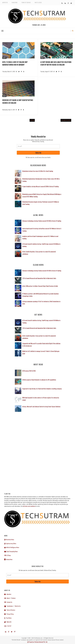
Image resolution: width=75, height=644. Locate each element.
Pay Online (8, 618)
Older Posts (66, 120)
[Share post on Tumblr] (24, 72)
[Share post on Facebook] (17, 72)
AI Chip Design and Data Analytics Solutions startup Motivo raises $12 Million (56, 63)
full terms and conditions (29, 506)
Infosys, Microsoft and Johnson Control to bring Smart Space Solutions (41, 406)
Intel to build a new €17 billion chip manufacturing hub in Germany (15, 63)
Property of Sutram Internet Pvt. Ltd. (37, 642)
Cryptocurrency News (10, 543)
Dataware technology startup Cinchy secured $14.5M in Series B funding (42, 221)
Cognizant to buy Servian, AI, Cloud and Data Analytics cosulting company (42, 389)
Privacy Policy (9, 614)
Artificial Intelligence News (12, 547)
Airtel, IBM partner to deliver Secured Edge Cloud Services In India (40, 286)
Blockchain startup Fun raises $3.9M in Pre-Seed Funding (38, 171)
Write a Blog (38, 3)
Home (32, 120)
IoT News (8, 555)
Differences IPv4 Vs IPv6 (29, 371)
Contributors (9, 606)
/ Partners (13, 598)
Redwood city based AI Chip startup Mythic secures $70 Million (18, 102)
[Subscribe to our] (62, 3)
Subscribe (15, 3)
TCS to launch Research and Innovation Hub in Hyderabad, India (39, 278)
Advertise (5, 3)
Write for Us (18, 606)
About (7, 598)
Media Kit (8, 622)
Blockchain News (9, 540)
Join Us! (8, 626)
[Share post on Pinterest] (21, 72)
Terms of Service (26, 3)
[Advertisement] (38, 432)
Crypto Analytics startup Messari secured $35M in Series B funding (41, 186)
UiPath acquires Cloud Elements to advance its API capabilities (39, 380)
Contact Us (8, 602)
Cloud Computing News (11, 551)
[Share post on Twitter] (19, 72)
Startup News (8, 559)
